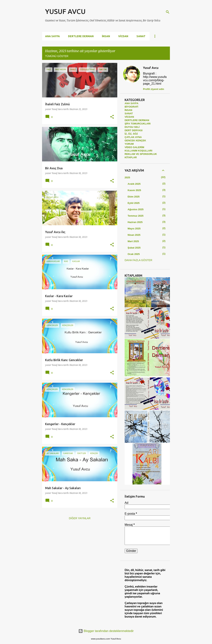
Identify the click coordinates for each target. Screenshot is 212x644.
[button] (112, 117)
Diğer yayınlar (80, 518)
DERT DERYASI (134, 130)
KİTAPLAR (131, 157)
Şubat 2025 (134, 248)
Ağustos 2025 (136, 209)
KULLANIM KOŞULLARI (138, 151)
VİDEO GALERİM (134, 147)
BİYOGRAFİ (131, 107)
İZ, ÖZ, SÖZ (131, 134)
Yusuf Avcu (151, 68)
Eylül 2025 (134, 203)
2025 (127, 177)
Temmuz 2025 (136, 216)
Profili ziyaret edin (154, 89)
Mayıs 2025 (134, 229)
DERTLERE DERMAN (81, 36)
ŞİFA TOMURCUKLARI (138, 124)
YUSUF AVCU (65, 11)
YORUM (129, 144)
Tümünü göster (57, 56)
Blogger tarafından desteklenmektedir (106, 631)
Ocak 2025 (134, 254)
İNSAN (106, 36)
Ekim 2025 (134, 197)
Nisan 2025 (134, 235)
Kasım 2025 (134, 190)
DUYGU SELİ (132, 127)
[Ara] (168, 12)
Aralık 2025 (134, 184)
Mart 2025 (133, 241)
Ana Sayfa (52, 36)
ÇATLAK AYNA (133, 137)
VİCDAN (123, 36)
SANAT (141, 36)
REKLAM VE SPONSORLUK (141, 154)
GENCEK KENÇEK (135, 140)
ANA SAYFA (131, 103)
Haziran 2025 (135, 222)
